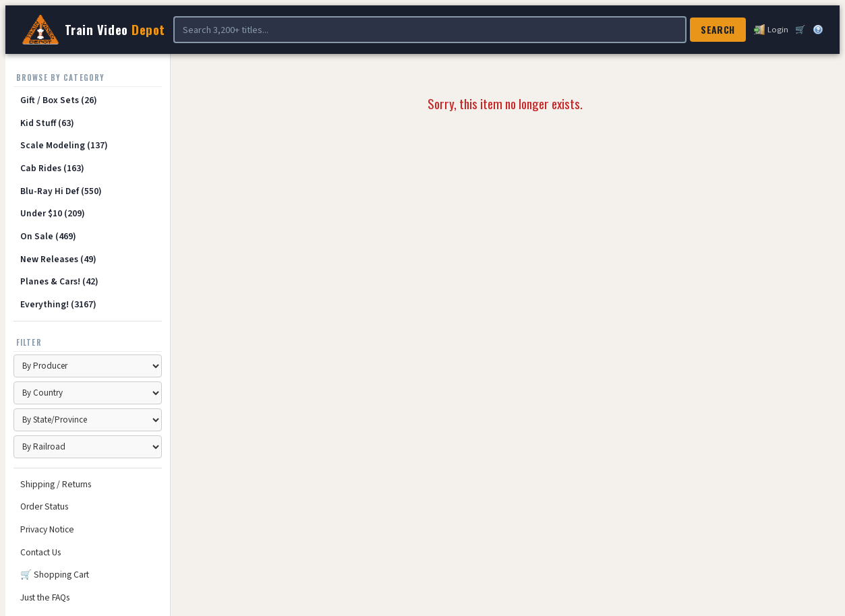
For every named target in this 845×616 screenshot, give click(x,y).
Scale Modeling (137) (64, 145)
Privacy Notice (47, 529)
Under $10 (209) (53, 213)
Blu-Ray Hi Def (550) (61, 191)
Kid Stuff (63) (47, 123)
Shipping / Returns (56, 484)
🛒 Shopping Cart (55, 575)
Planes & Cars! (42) (59, 281)
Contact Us (40, 552)
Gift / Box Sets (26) (59, 100)
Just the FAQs (45, 597)
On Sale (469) (48, 236)
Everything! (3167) (58, 304)
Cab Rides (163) (52, 168)
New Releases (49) (58, 259)
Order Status (44, 506)
